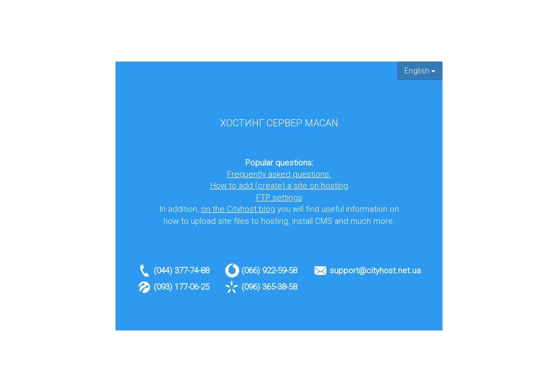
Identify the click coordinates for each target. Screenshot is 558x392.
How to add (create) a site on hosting (279, 186)
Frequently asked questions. (279, 174)
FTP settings (279, 198)
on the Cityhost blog (238, 209)
